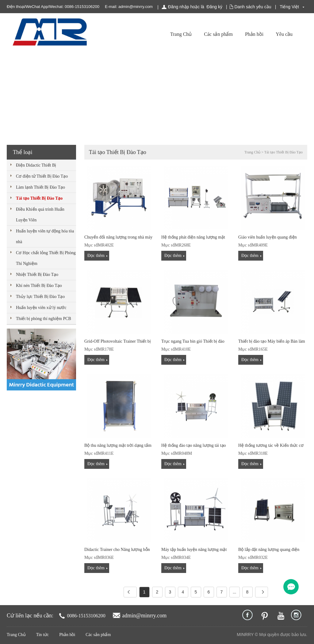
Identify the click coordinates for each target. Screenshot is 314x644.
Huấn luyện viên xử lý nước (41, 308)
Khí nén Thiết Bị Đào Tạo (39, 286)
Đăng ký (214, 7)
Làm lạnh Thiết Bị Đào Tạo (40, 187)
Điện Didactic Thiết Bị (36, 165)
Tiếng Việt (289, 7)
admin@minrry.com (136, 7)
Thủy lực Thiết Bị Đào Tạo (40, 297)
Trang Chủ (181, 34)
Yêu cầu (284, 34)
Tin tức (43, 635)
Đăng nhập (179, 7)
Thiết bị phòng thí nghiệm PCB (44, 319)
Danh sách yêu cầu (253, 7)
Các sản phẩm (218, 34)
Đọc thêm (96, 256)
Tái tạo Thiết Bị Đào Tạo (39, 198)
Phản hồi (254, 34)
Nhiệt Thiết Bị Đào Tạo (37, 275)
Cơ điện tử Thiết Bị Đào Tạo (42, 176)
